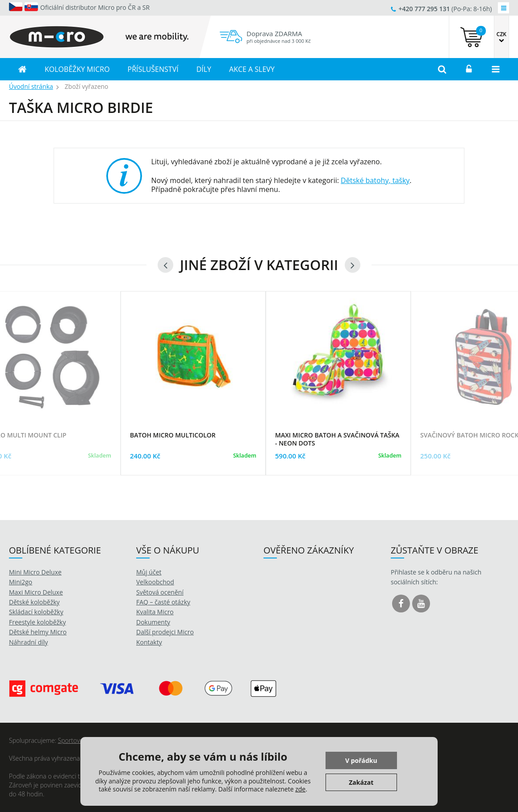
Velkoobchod (155, 582)
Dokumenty (153, 622)
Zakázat (361, 782)
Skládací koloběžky (36, 612)
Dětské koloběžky (34, 602)
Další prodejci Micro (165, 632)
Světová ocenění (160, 592)
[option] (193, 394)
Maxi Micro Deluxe (36, 592)
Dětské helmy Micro (38, 632)
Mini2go (21, 582)
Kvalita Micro (155, 612)
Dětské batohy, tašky (375, 180)
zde (300, 789)
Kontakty (149, 642)
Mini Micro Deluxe (35, 572)
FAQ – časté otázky (163, 602)
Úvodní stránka (31, 86)
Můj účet (149, 572)
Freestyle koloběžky (37, 622)
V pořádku (361, 760)
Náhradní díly (28, 642)
